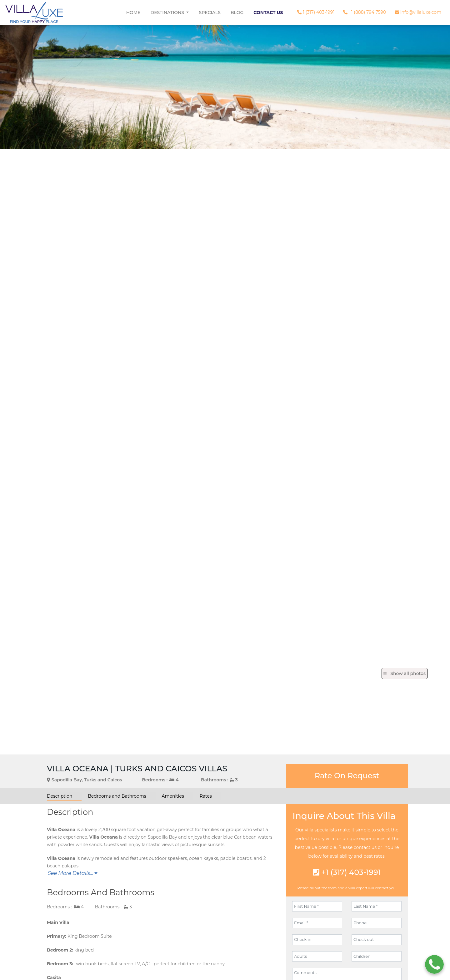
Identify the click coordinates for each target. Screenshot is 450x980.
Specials (210, 13)
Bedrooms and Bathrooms (117, 796)
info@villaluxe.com (418, 12)
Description (60, 796)
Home (133, 13)
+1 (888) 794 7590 (365, 12)
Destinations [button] (168, 13)
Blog (237, 13)
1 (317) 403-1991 (316, 12)
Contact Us (268, 13)
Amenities (173, 796)
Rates (206, 796)
